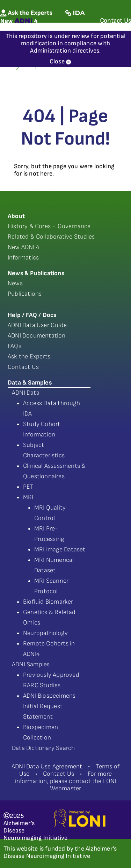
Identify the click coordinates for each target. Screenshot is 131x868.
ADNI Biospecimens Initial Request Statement (49, 706)
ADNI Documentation (37, 336)
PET (28, 487)
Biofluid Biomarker (48, 602)
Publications (25, 294)
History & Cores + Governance (49, 226)
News (15, 283)
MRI (28, 497)
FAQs (14, 346)
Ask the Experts (29, 356)
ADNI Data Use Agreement (47, 766)
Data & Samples (30, 383)
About (16, 216)
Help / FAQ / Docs (32, 315)
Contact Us (23, 367)
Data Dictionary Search (43, 748)
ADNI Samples (31, 664)
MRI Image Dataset (60, 549)
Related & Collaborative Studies (51, 237)
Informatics (23, 258)
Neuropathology (45, 633)
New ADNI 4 (24, 247)
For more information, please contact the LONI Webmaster (65, 781)
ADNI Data (26, 393)
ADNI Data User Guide (37, 325)
